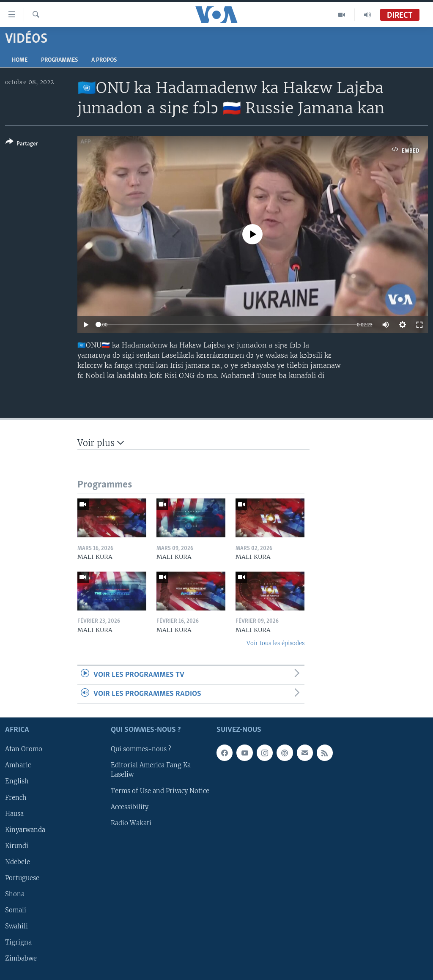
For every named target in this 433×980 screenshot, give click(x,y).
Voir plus (101, 443)
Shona (15, 894)
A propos (104, 60)
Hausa (14, 814)
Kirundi (17, 846)
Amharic (18, 766)
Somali (16, 910)
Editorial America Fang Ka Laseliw (151, 770)
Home (20, 60)
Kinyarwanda (25, 830)
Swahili (16, 926)
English (17, 782)
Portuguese (22, 878)
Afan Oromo (24, 750)
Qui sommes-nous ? (141, 750)
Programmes (59, 60)
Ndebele (18, 862)
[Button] (22, 144)
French (16, 798)
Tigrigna (18, 942)
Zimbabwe (21, 958)
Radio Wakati (131, 823)
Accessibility (130, 807)
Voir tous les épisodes (275, 643)
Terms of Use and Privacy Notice (160, 791)
